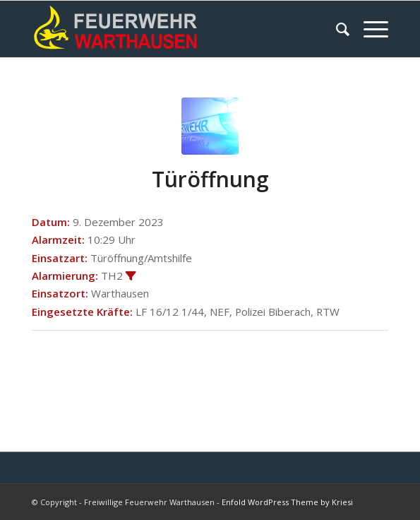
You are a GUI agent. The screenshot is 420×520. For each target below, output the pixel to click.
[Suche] (336, 29)
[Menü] (369, 29)
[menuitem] (336, 29)
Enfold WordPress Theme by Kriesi (287, 502)
